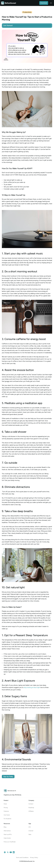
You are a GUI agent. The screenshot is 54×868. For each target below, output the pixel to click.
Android (31, 831)
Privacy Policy (34, 858)
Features (6, 811)
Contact (31, 804)
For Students (7, 819)
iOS (30, 827)
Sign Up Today (8, 777)
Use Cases (7, 815)
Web (30, 834)
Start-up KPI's (8, 834)
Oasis (5, 804)
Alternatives (7, 831)
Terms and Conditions (22, 858)
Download (44, 3)
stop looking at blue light (32, 687)
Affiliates (31, 811)
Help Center (7, 838)
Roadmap (31, 808)
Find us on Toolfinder (10, 842)
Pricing (6, 808)
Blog (5, 827)
